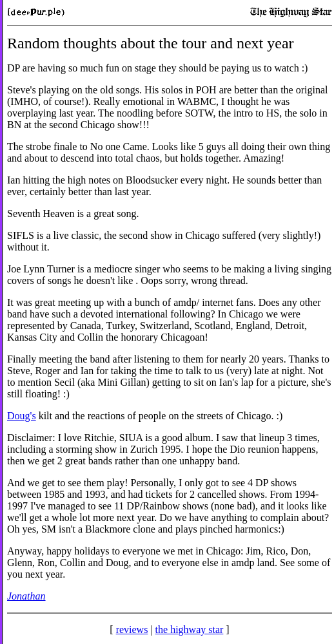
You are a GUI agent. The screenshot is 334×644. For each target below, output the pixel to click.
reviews (132, 630)
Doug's (22, 416)
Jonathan (26, 596)
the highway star (190, 630)
